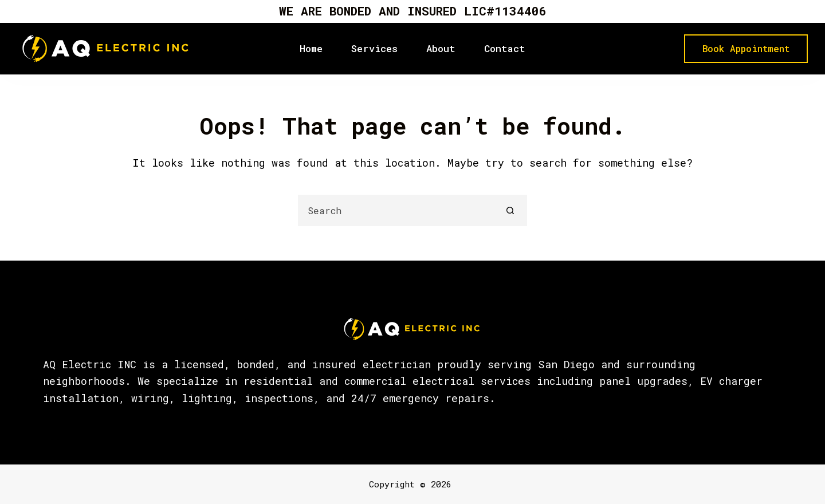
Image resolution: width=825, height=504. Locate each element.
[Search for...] (397, 210)
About (441, 48)
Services (374, 48)
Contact (505, 48)
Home (311, 48)
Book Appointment (746, 48)
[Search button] (510, 210)
